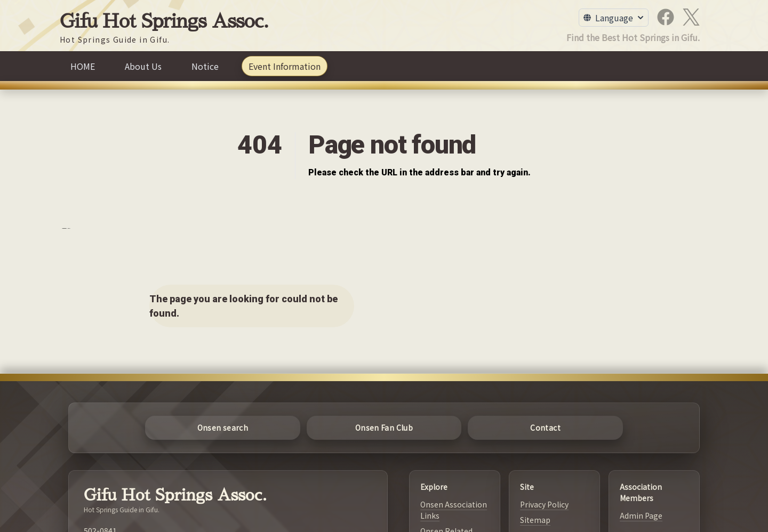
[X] (691, 17)
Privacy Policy (544, 504)
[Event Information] (285, 66)
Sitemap (535, 520)
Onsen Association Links (454, 510)
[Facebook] (666, 17)
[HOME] (83, 66)
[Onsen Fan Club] (384, 428)
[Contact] (545, 428)
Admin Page (641, 515)
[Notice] (205, 66)
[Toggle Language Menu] (614, 18)
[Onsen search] (223, 428)
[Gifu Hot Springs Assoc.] (164, 28)
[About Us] (143, 66)
